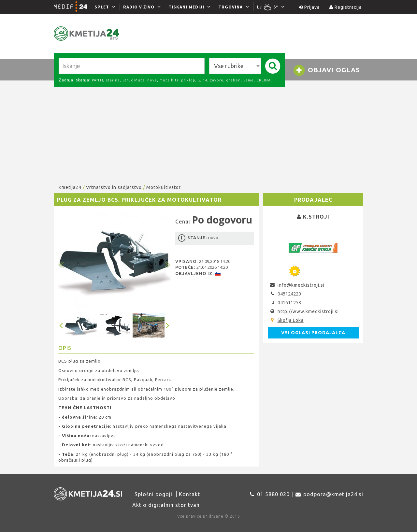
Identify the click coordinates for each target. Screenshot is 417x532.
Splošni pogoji (153, 494)
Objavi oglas (326, 70)
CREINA (264, 80)
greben (233, 80)
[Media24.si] (72, 7)
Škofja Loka (291, 320)
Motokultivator (164, 187)
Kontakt (189, 494)
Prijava (309, 7)
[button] (67, 260)
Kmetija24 (70, 187)
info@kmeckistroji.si (301, 285)
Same (249, 80)
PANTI (98, 80)
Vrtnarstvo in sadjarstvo (114, 187)
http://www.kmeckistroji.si (308, 311)
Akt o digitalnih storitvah (166, 505)
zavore (217, 80)
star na (113, 80)
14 (205, 80)
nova (152, 80)
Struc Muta (134, 80)
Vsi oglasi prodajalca (313, 333)
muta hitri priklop (178, 80)
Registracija (345, 7)
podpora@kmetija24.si (333, 494)
